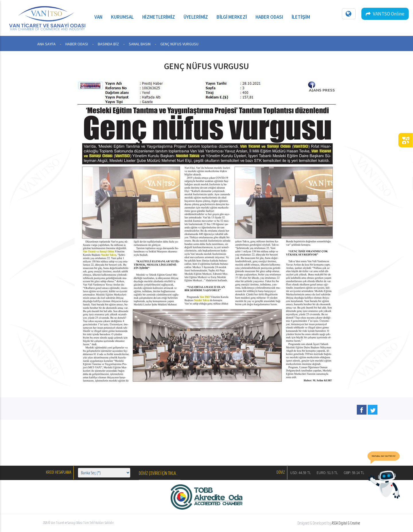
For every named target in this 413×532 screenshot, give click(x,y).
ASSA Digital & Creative (346, 523)
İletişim (301, 17)
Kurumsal (122, 17)
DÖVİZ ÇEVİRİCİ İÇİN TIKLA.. (158, 473)
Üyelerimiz (196, 17)
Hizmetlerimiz (159, 17)
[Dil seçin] (349, 14)
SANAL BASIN (140, 44)
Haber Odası (269, 17)
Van (98, 17)
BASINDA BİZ (108, 44)
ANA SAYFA (46, 44)
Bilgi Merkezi (232, 17)
